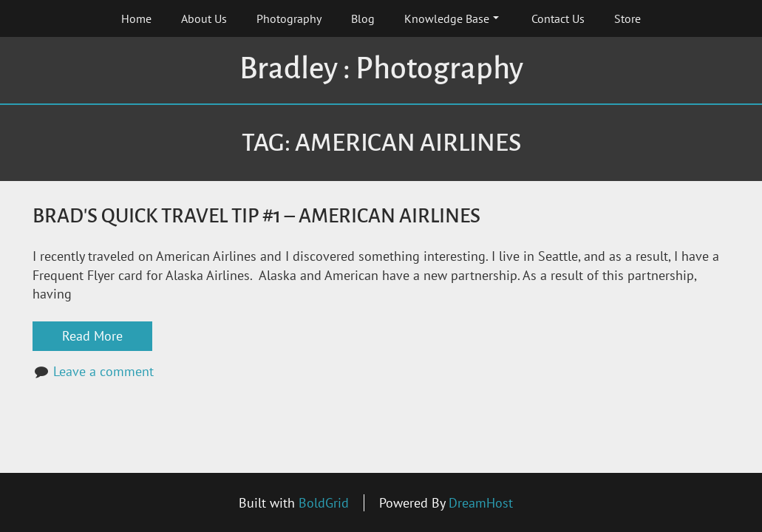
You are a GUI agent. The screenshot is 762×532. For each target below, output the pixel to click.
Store (627, 18)
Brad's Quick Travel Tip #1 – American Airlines (256, 216)
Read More (92, 336)
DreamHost (481, 503)
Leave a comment (103, 371)
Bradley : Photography (381, 69)
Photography (289, 18)
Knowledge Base (452, 18)
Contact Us (558, 18)
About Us (204, 18)
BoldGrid (324, 503)
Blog (363, 18)
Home (136, 18)
